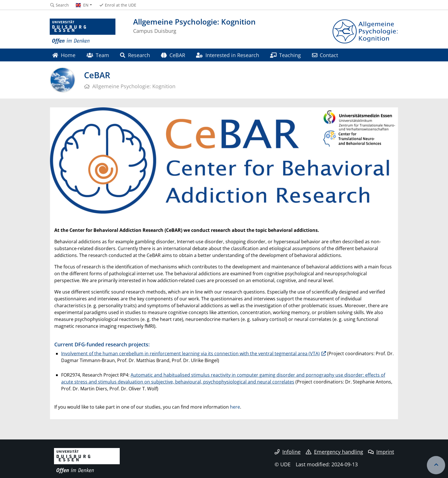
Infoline (288, 452)
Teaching (285, 55)
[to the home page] (83, 31)
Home (64, 55)
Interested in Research (227, 55)
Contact (325, 55)
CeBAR (173, 55)
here (235, 407)
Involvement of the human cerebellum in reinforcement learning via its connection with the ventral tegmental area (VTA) (190, 354)
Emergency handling (334, 452)
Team (98, 55)
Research (135, 55)
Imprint (381, 452)
